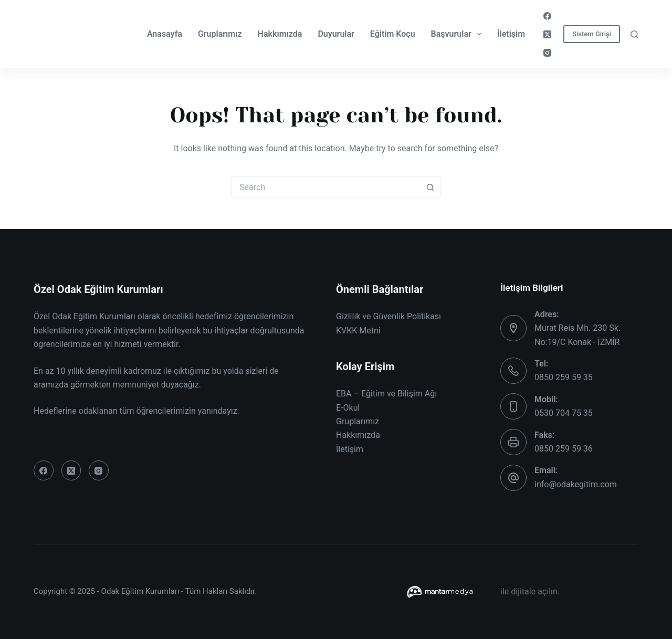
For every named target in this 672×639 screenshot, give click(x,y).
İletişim (511, 34)
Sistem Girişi (592, 34)
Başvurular (458, 34)
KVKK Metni (358, 331)
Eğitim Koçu (393, 34)
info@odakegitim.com (576, 484)
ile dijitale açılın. (530, 591)
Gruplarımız (220, 34)
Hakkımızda (280, 34)
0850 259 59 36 (564, 449)
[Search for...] (325, 187)
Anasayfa (165, 34)
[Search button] (430, 187)
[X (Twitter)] (547, 34)
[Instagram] (547, 53)
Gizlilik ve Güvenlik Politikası (388, 316)
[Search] (634, 34)
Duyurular (336, 34)
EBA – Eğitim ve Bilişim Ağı (386, 394)
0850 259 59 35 (564, 377)
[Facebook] (547, 16)
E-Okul (348, 408)
